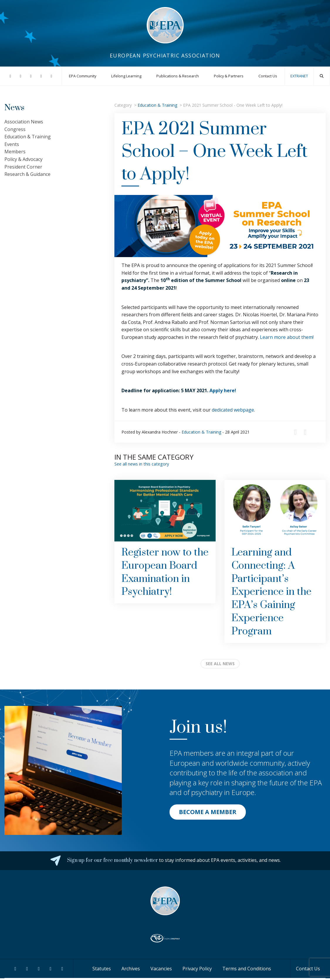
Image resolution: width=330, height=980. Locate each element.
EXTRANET (299, 76)
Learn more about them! (287, 337)
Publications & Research (178, 76)
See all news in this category (142, 464)
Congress (15, 129)
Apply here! (223, 390)
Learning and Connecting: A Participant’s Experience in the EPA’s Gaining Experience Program (271, 592)
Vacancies (161, 969)
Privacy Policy (197, 969)
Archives (131, 969)
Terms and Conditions (247, 969)
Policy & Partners (229, 76)
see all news (220, 664)
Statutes (102, 969)
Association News (24, 122)
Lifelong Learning (126, 76)
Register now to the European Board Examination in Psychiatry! (165, 572)
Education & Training (157, 105)
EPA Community (83, 76)
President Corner (23, 167)
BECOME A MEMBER (208, 812)
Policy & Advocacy (23, 159)
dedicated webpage (233, 410)
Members (15, 152)
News (14, 108)
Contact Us (268, 76)
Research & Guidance (27, 174)
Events (12, 144)
